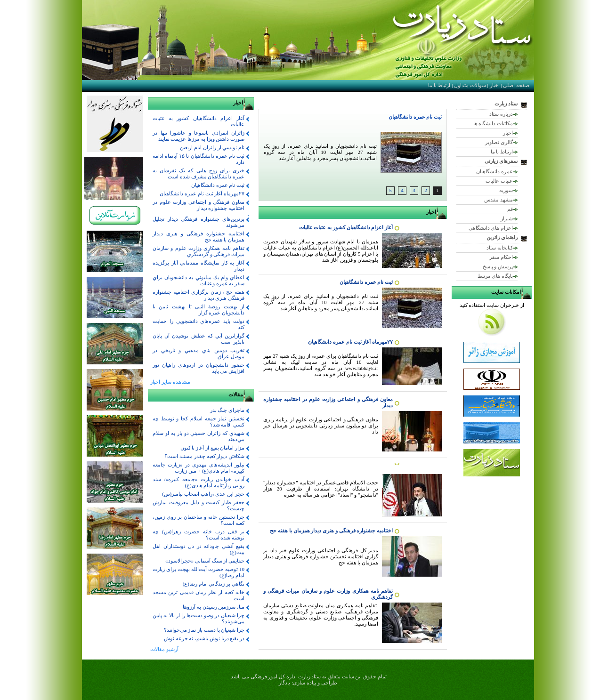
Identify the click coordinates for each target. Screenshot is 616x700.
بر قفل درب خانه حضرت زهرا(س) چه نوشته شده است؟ (199, 535)
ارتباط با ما (439, 85)
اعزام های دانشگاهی (491, 228)
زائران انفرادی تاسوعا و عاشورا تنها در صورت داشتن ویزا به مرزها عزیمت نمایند (199, 136)
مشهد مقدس (498, 200)
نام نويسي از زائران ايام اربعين (212, 147)
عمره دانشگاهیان (494, 171)
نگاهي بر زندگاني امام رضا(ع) (214, 584)
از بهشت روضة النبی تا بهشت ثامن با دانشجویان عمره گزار (199, 310)
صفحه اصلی (516, 85)
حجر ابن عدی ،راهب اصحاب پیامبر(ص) (203, 494)
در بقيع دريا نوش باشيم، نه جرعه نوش (204, 638)
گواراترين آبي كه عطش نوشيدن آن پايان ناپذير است (199, 339)
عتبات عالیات (499, 181)
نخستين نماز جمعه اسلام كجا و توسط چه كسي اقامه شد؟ (199, 422)
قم (510, 209)
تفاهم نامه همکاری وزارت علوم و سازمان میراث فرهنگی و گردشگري (199, 251)
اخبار (495, 85)
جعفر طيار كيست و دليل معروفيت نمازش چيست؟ (199, 505)
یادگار (284, 683)
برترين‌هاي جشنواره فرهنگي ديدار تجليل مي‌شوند (199, 222)
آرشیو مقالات (164, 649)
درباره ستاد (501, 114)
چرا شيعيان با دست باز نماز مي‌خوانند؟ (204, 630)
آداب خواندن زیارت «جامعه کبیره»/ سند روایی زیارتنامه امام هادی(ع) (199, 482)
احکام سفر (501, 257)
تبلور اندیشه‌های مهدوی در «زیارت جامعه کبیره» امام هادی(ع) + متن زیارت (199, 468)
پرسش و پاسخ (498, 266)
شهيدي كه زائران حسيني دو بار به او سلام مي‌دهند (199, 436)
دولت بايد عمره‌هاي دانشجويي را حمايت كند (199, 324)
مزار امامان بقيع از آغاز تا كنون (213, 448)
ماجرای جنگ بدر (227, 410)
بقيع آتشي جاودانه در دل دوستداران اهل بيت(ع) (199, 549)
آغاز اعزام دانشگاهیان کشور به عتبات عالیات (346, 227)
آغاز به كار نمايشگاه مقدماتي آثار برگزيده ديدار (199, 266)
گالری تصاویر (499, 142)
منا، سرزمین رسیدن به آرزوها (214, 607)
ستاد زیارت (506, 104)
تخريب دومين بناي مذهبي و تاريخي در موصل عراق (199, 353)
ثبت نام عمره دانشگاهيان (415, 117)
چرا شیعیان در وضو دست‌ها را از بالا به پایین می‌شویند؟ (199, 618)
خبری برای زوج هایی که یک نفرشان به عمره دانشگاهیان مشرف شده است (199, 173)
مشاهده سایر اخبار (170, 382)
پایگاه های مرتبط (495, 276)
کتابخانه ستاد (500, 248)
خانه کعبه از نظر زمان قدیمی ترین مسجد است (199, 595)
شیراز (507, 218)
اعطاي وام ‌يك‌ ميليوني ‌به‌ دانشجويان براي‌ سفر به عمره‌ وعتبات (199, 280)
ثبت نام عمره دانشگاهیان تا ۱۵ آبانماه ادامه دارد (199, 159)
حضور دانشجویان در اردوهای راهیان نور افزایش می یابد (199, 368)
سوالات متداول (470, 85)
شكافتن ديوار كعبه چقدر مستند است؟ (204, 456)
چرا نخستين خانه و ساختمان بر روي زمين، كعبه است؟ (199, 520)
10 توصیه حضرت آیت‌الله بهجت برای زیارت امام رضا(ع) (199, 572)
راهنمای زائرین (502, 237)
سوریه (506, 190)
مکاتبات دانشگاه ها (493, 123)
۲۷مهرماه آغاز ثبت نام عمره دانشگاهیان (350, 342)
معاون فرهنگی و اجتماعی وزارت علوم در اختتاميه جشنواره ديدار (199, 205)
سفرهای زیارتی (501, 161)
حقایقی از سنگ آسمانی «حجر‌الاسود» (205, 561)
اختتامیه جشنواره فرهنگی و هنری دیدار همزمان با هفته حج (331, 531)
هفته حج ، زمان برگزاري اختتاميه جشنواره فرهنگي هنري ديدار (199, 295)
